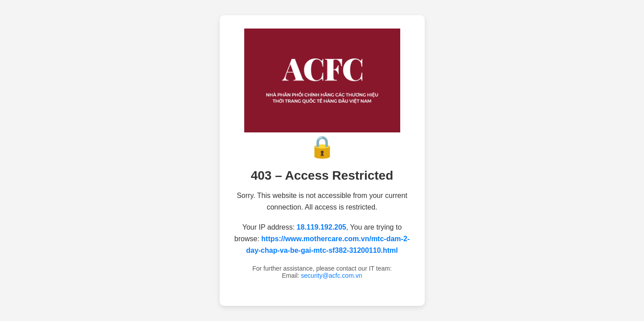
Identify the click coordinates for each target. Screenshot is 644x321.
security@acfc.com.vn (331, 276)
